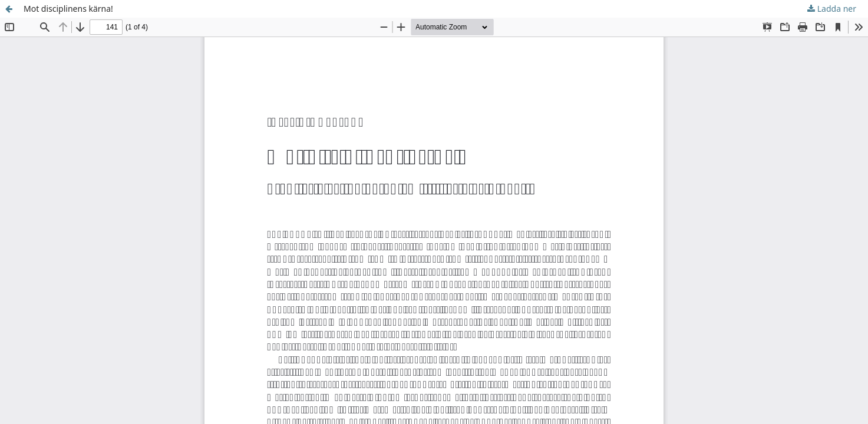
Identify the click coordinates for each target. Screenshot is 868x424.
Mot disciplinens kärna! (68, 9)
